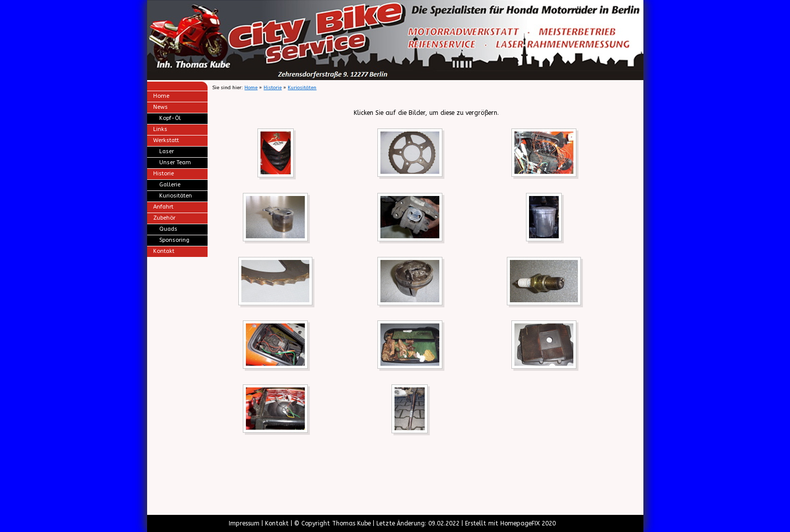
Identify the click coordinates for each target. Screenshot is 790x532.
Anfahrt (163, 207)
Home (161, 96)
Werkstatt (166, 140)
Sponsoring (174, 240)
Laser (167, 151)
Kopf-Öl (170, 118)
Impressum (244, 523)
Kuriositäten (176, 196)
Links (160, 129)
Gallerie (170, 185)
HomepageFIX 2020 (528, 523)
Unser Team (175, 162)
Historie (163, 174)
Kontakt (164, 251)
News (160, 107)
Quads (168, 229)
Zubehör (164, 218)
